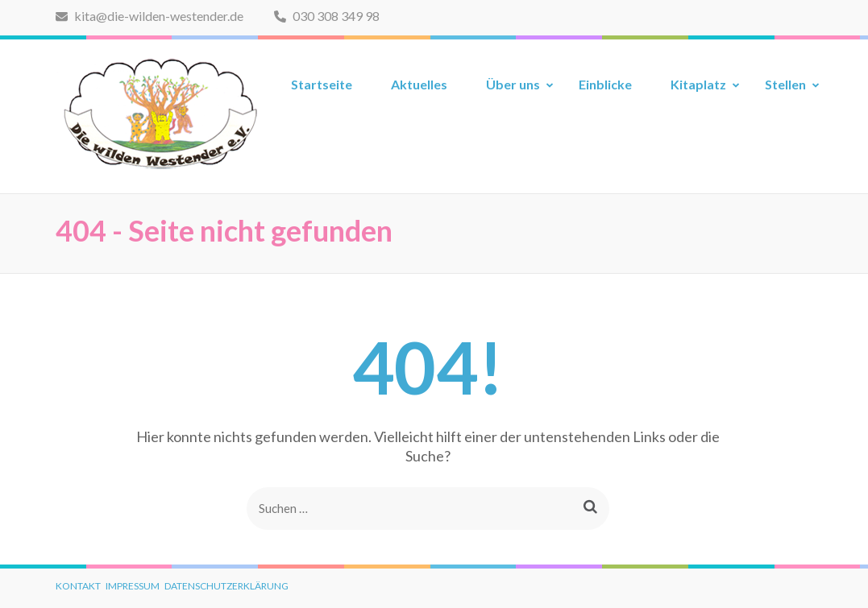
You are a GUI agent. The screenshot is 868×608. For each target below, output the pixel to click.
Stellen (785, 84)
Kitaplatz (698, 84)
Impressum (133, 586)
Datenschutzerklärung (226, 586)
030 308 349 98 (327, 16)
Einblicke (605, 84)
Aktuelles (419, 84)
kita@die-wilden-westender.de (150, 16)
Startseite (322, 84)
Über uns (513, 84)
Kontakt (78, 586)
